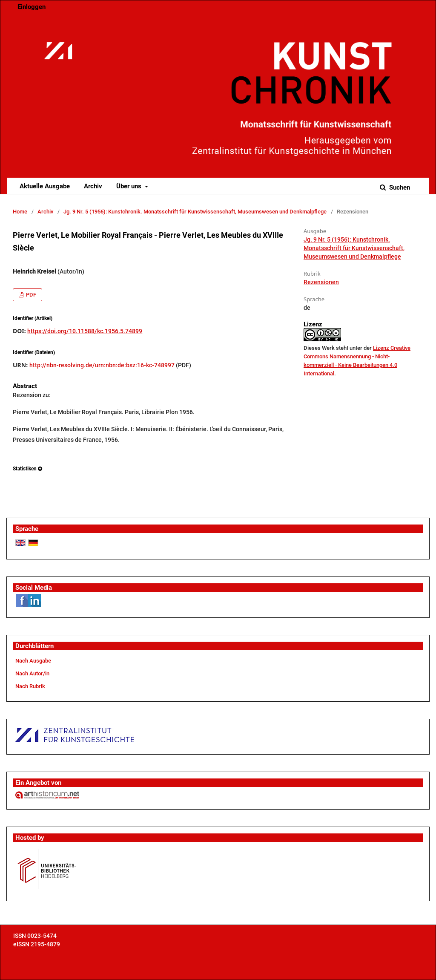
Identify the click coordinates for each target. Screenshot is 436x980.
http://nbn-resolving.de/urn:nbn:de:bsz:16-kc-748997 (102, 365)
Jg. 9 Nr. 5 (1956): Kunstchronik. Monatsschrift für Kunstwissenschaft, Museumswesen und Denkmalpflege (195, 212)
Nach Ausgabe (33, 661)
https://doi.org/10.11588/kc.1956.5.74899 (85, 331)
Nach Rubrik (30, 686)
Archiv (93, 186)
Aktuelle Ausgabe (45, 186)
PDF (30, 295)
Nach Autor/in (32, 673)
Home (20, 212)
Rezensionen (321, 282)
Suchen (399, 187)
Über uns (130, 186)
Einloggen (32, 7)
